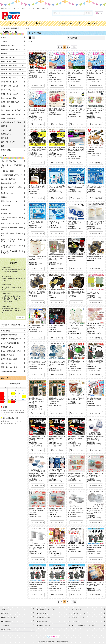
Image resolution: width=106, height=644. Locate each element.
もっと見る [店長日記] (20, 317)
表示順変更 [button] (72, 38)
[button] (66, 23)
